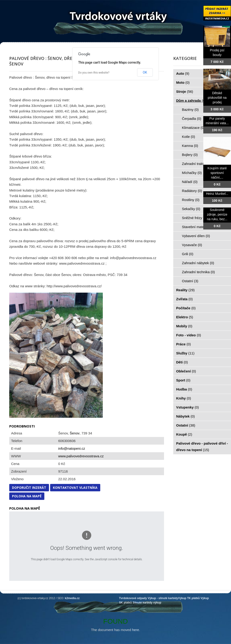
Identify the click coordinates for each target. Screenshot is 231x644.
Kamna (190, 146)
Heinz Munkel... (217, 194)
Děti (182, 362)
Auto (183, 73)
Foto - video (189, 335)
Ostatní (190, 281)
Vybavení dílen (196, 236)
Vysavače (192, 245)
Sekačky (191, 209)
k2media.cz (72, 598)
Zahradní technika (199, 272)
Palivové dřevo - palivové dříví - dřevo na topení (202, 447)
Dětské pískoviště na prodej (217, 98)
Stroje (185, 91)
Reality (185, 290)
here (136, 630)
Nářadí (190, 182)
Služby (185, 353)
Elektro (185, 317)
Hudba (184, 389)
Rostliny (191, 200)
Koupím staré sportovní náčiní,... (217, 173)
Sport (183, 380)
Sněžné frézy (195, 218)
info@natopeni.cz (72, 448)
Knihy (184, 398)
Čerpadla (192, 119)
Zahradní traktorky (199, 164)
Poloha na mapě (27, 496)
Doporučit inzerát (29, 488)
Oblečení (186, 371)
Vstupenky (188, 407)
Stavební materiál (198, 227)
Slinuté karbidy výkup (147, 603)
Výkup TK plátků (189, 598)
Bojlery (190, 155)
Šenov (75, 433)
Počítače (186, 308)
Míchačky (192, 173)
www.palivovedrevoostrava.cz (81, 456)
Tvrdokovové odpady (133, 598)
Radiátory (192, 191)
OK (145, 72)
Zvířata (185, 299)
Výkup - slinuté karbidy (163, 598)
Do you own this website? (94, 73)
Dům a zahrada (191, 101)
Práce (184, 344)
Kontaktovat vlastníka (75, 488)
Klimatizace (193, 128)
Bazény (190, 110)
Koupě (184, 434)
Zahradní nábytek (198, 263)
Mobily (184, 326)
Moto (183, 82)
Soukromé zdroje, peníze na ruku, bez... (217, 214)
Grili (188, 254)
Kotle (189, 137)
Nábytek (186, 416)
